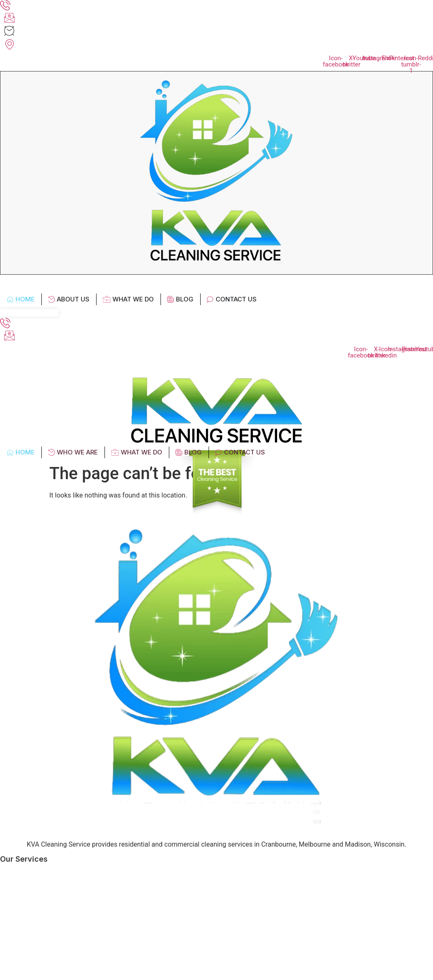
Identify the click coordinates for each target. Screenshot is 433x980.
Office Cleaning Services (44, 870)
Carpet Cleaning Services (46, 955)
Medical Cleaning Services (47, 898)
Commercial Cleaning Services (54, 927)
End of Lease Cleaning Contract (55, 969)
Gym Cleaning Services (42, 941)
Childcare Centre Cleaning (47, 912)
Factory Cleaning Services (47, 884)
